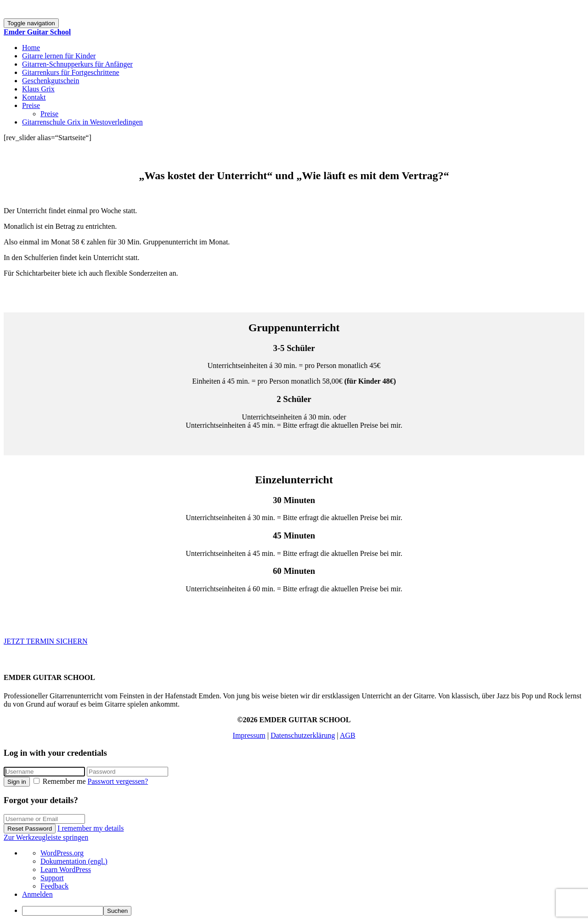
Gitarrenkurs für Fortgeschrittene (71, 72)
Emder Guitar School (37, 32)
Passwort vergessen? (118, 781)
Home (31, 48)
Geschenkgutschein (51, 81)
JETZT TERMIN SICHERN (46, 641)
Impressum (249, 735)
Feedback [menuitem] (54, 886)
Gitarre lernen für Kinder (59, 56)
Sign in (17, 782)
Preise (31, 105)
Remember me (61, 781)
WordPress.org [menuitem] (62, 853)
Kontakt (34, 97)
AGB (348, 735)
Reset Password (30, 829)
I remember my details (90, 828)
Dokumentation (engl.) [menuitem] (74, 861)
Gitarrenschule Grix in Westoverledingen (82, 122)
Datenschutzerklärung (303, 735)
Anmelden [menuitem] (37, 894)
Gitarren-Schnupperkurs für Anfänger (77, 64)
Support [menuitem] (52, 878)
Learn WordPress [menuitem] (66, 869)
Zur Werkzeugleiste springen (46, 837)
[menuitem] (303, 911)
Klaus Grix (38, 89)
